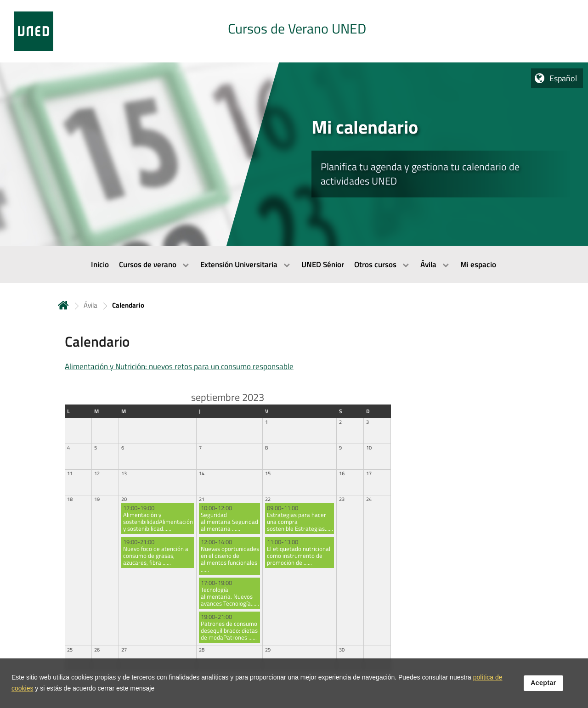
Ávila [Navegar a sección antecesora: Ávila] (90, 305)
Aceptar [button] (543, 683)
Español (563, 78)
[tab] (294, 31)
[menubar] (294, 264)
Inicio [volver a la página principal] (63, 305)
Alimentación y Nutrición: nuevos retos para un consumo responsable (179, 366)
